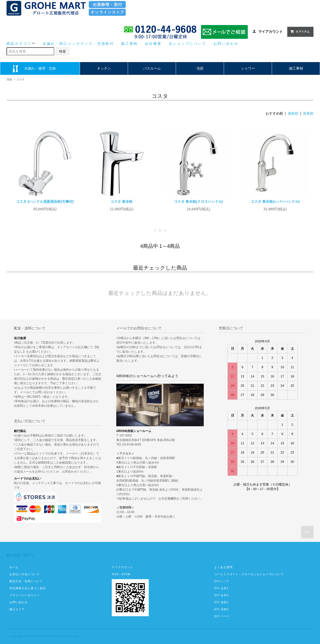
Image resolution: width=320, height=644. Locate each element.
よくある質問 (223, 567)
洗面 (200, 68)
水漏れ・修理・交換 (40, 68)
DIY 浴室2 (221, 609)
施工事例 (129, 44)
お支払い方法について (25, 574)
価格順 (293, 113)
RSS (115, 574)
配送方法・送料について (26, 581)
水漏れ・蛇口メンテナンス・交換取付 (78, 44)
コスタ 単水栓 (121, 201)
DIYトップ (221, 581)
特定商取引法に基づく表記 (28, 588)
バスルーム (152, 68)
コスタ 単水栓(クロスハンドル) (198, 201)
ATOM (126, 574)
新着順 (308, 113)
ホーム (14, 567)
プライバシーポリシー (25, 595)
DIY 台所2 (221, 595)
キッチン (104, 68)
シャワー (248, 68)
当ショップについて (187, 44)
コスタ (20, 79)
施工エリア (17, 609)
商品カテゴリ (21, 43)
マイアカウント (270, 32)
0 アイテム (300, 32)
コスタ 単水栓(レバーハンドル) (275, 201)
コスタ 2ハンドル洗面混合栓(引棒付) (45, 201)
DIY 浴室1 (221, 602)
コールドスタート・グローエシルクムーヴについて (249, 574)
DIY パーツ (222, 616)
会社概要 (153, 44)
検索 (62, 51)
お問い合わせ (226, 44)
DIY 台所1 (221, 588)
